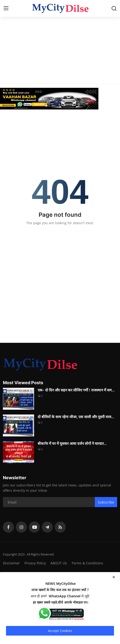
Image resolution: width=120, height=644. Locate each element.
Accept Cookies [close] (60, 631)
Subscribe (106, 502)
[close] (114, 577)
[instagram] (21, 527)
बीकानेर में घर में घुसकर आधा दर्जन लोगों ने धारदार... (72, 443)
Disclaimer (11, 563)
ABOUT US (59, 563)
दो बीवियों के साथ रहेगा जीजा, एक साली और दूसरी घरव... (76, 417)
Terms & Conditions (87, 563)
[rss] (60, 527)
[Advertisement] (60, 34)
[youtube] (34, 527)
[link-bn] (60, 99)
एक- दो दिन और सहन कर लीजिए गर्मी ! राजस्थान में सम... (76, 390)
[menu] (6, 8)
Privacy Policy (35, 563)
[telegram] (47, 527)
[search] (114, 8)
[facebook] (8, 527)
